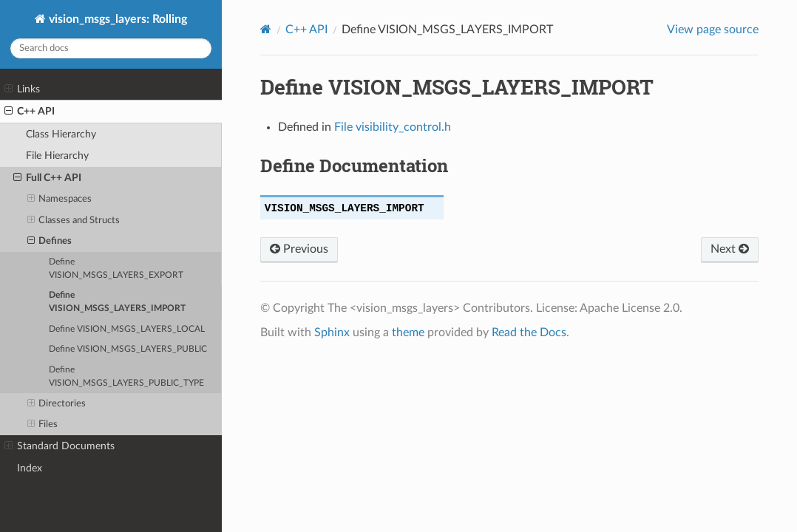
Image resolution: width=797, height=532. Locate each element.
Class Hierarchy (61, 134)
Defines (50, 242)
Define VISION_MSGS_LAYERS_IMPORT (117, 302)
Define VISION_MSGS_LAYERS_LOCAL (127, 329)
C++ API (30, 112)
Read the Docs (529, 332)
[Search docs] (111, 48)
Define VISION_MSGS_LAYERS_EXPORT (116, 269)
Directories (57, 404)
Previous (299, 249)
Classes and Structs (74, 221)
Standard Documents (60, 446)
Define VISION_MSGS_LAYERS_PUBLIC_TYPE (126, 376)
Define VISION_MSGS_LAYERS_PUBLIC (128, 349)
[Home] (266, 29)
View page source (713, 30)
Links (22, 89)
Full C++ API (47, 178)
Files (43, 425)
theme (408, 332)
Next (730, 249)
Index (30, 468)
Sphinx (332, 332)
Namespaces (60, 199)
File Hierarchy (57, 156)
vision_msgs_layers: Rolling (116, 19)
